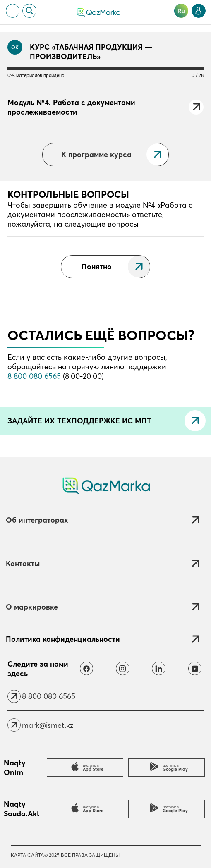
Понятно (97, 267)
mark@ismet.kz (48, 725)
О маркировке (32, 607)
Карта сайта (27, 855)
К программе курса (96, 154)
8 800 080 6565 (34, 376)
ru (181, 11)
